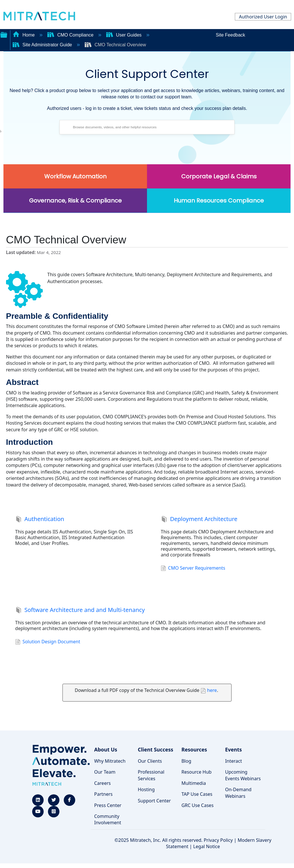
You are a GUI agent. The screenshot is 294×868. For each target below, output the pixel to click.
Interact (234, 761)
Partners (103, 794)
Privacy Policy (218, 840)
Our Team (105, 772)
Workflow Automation (75, 176)
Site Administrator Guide (43, 45)
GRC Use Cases (198, 805)
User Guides (125, 35)
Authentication (40, 520)
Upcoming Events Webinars (243, 775)
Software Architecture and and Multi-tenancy (80, 611)
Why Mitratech (110, 761)
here (212, 690)
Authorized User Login (263, 17)
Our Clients (150, 761)
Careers (102, 783)
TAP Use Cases (197, 794)
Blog (186, 761)
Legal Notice (207, 846)
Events (233, 749)
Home (24, 35)
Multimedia (194, 783)
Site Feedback (231, 35)
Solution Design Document (48, 642)
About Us (106, 749)
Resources (194, 749)
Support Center (154, 801)
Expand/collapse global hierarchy (4, 34)
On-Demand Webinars (238, 793)
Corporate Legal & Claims (219, 176)
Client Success (155, 749)
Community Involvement (108, 819)
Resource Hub (197, 772)
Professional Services (151, 775)
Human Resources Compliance (219, 201)
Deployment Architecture (199, 520)
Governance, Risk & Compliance (75, 201)
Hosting (146, 789)
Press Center (108, 805)
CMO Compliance (71, 35)
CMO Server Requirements (193, 569)
